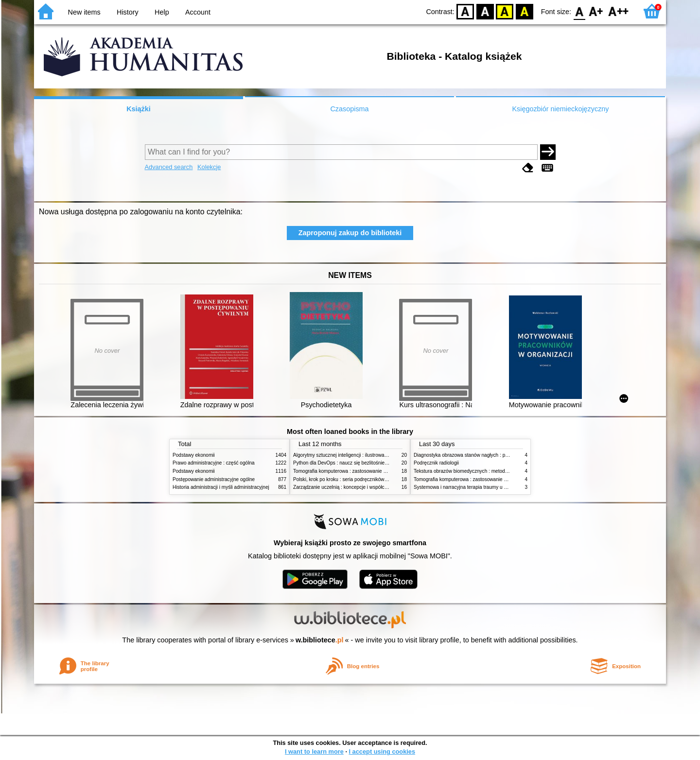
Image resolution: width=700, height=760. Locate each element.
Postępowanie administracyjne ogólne (214, 479)
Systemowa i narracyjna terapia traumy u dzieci (465, 487)
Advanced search (169, 167)
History (128, 12)
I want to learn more (314, 751)
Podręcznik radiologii (436, 463)
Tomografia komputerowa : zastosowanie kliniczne (348, 471)
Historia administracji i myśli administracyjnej (221, 487)
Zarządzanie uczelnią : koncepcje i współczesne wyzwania (357, 487)
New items (84, 12)
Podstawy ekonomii (194, 455)
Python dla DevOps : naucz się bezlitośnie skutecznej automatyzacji (367, 463)
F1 (596, 11)
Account (198, 12)
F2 (619, 11)
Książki (139, 109)
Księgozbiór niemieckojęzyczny (560, 109)
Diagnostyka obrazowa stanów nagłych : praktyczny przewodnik (483, 455)
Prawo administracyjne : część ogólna (214, 463)
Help (162, 12)
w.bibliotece (320, 640)
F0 (579, 11)
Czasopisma (349, 109)
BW (485, 11)
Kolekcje (209, 167)
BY (524, 11)
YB (505, 11)
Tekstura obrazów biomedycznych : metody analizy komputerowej (485, 471)
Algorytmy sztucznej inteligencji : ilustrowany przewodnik (354, 455)
